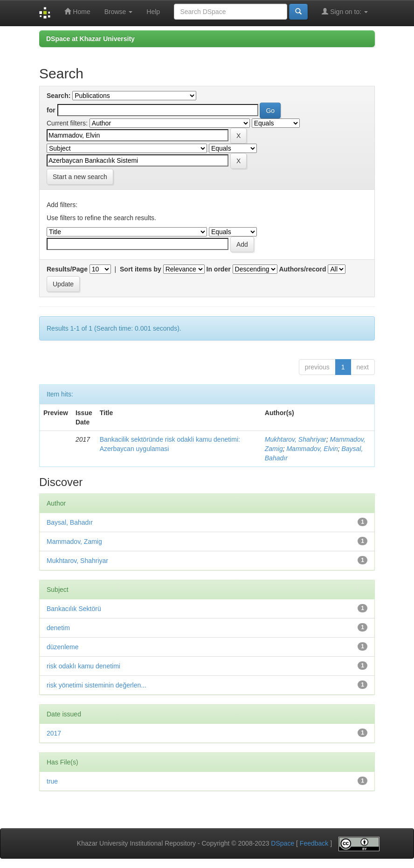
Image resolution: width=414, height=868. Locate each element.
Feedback (314, 843)
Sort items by (141, 269)
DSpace (283, 843)
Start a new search (80, 177)
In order (219, 269)
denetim (58, 628)
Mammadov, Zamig (74, 542)
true (52, 781)
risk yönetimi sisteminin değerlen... (97, 685)
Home (77, 11)
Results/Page (67, 269)
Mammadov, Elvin (312, 449)
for (51, 110)
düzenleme (63, 647)
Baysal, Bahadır (70, 522)
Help (153, 12)
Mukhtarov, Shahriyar (296, 439)
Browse (119, 12)
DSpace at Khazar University (90, 39)
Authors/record (302, 269)
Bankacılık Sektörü (74, 609)
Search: (59, 96)
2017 (54, 733)
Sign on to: (345, 11)
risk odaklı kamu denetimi (83, 666)
